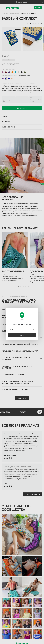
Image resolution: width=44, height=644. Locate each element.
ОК (21, 335)
